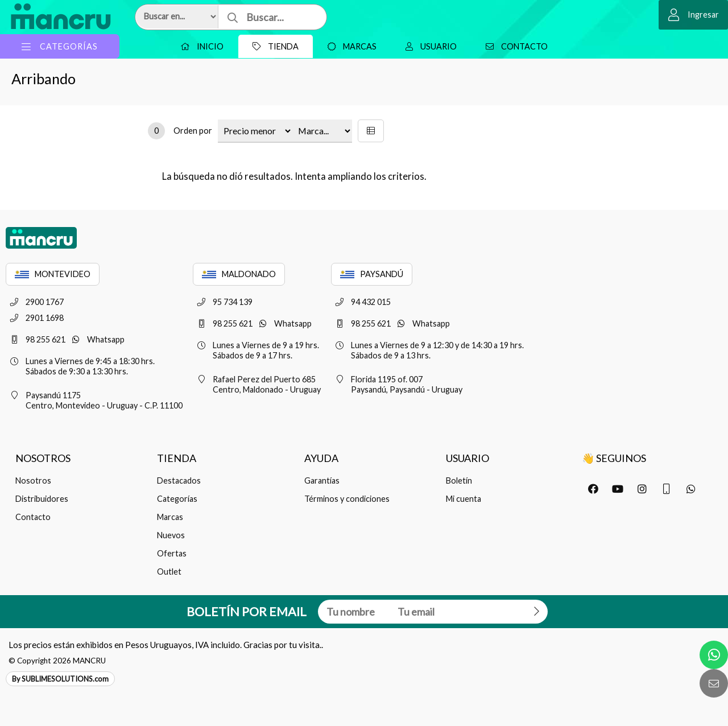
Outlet (169, 572)
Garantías (322, 480)
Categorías (177, 499)
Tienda (273, 46)
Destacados (179, 480)
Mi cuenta (464, 499)
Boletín (459, 480)
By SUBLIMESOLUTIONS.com (60, 679)
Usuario (428, 46)
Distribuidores (42, 499)
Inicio (199, 46)
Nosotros (33, 480)
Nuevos (171, 535)
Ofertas (172, 553)
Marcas (349, 46)
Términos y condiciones (347, 499)
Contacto (514, 46)
